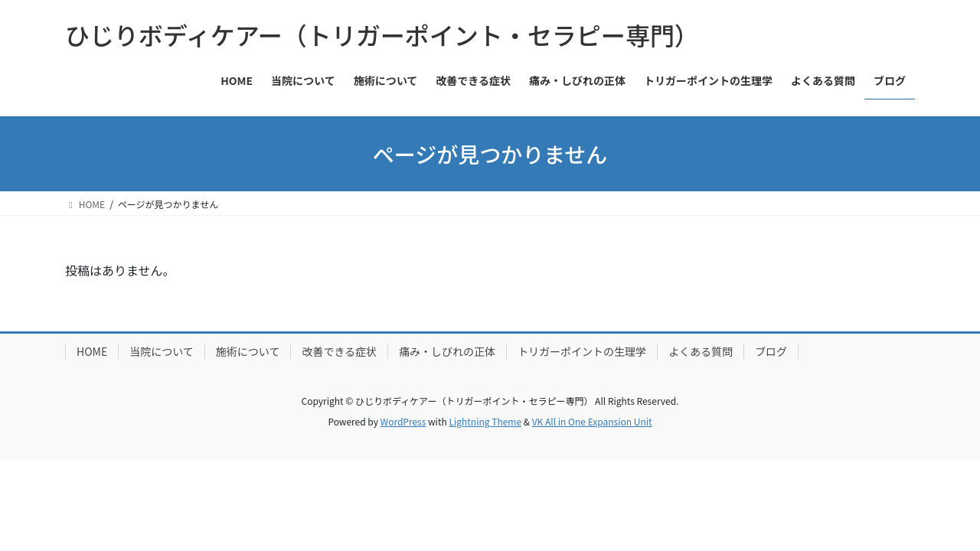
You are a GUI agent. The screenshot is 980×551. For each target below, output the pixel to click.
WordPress (403, 421)
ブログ (771, 351)
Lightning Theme (485, 421)
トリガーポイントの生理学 (582, 351)
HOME (92, 351)
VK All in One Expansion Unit (592, 421)
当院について (162, 351)
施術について (248, 351)
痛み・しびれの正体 (447, 351)
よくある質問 (701, 351)
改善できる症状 (339, 351)
